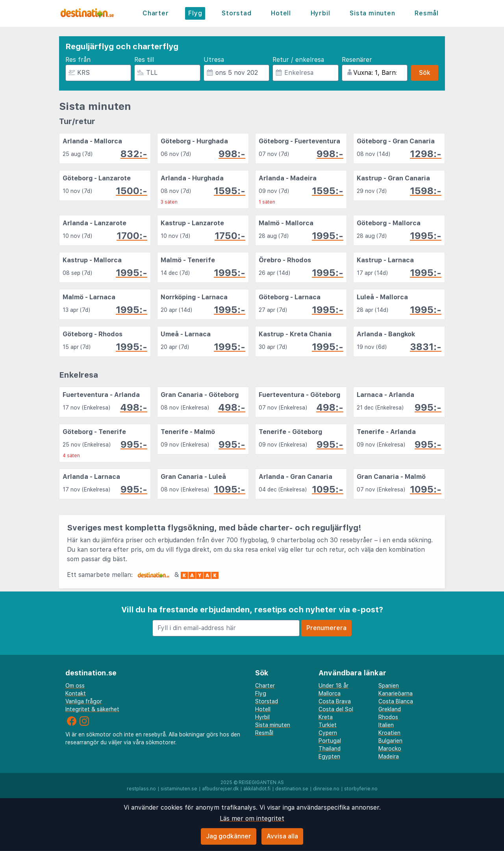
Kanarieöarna (396, 693)
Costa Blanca (396, 701)
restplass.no (141, 789)
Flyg (195, 13)
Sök (425, 73)
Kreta (326, 717)
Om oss (75, 686)
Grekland (390, 709)
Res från (78, 60)
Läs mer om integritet (252, 819)
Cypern (328, 733)
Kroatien (389, 733)
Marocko (390, 749)
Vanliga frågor (84, 701)
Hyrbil (321, 13)
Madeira (389, 756)
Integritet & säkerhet (92, 709)
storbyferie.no (361, 789)
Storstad (236, 13)
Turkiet (328, 725)
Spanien (389, 686)
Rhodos (388, 717)
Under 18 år (334, 686)
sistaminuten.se (179, 789)
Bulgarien (390, 741)
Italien (386, 725)
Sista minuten (372, 13)
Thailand (330, 749)
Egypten (329, 756)
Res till (144, 60)
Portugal (330, 741)
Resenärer (357, 60)
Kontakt (76, 693)
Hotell (281, 13)
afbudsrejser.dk (220, 789)
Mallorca (330, 693)
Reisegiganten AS (261, 782)
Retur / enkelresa (298, 60)
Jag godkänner (229, 836)
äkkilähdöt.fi (257, 789)
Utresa (214, 60)
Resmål (427, 13)
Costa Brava (335, 701)
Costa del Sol (336, 709)
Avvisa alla (282, 836)
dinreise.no (326, 789)
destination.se (292, 789)
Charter (156, 13)
